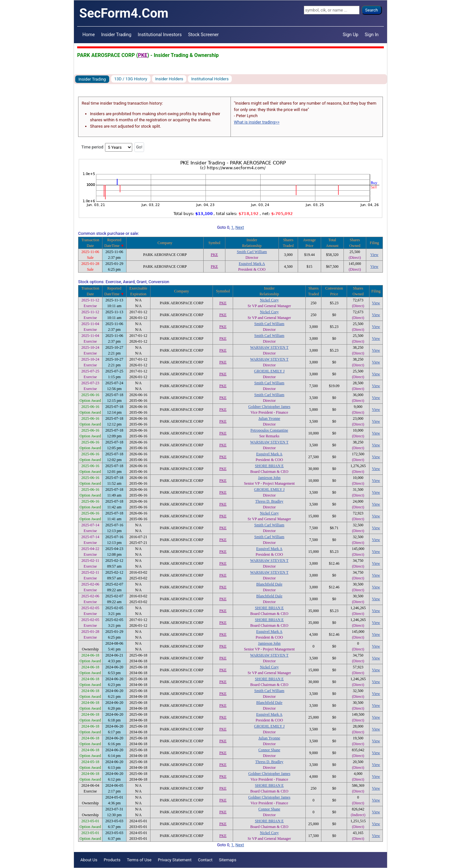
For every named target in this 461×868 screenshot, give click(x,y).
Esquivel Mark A (252, 264)
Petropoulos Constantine (269, 430)
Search (372, 10)
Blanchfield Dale (269, 584)
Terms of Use (139, 860)
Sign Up (351, 35)
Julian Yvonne (269, 418)
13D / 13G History (131, 79)
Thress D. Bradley (269, 501)
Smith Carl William (252, 252)
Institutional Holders (210, 79)
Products (112, 860)
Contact (205, 860)
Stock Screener (204, 35)
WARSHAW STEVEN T (269, 347)
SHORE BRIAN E (269, 466)
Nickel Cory (269, 300)
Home (89, 35)
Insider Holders (169, 79)
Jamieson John (269, 478)
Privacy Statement (175, 860)
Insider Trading (116, 35)
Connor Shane (269, 750)
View (374, 255)
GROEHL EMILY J (269, 371)
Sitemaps (228, 860)
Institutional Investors (160, 35)
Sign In (372, 35)
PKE (143, 55)
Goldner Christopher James (269, 407)
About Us (89, 860)
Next (240, 227)
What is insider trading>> (257, 122)
